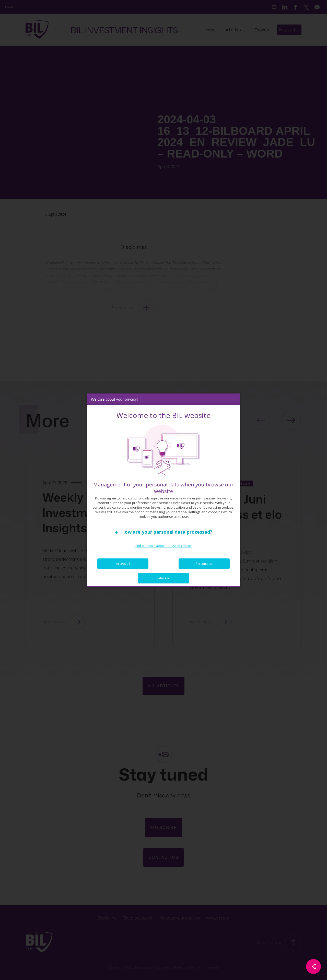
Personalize (204, 564)
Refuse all (163, 578)
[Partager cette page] (313, 966)
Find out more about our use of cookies (164, 546)
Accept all (123, 564)
